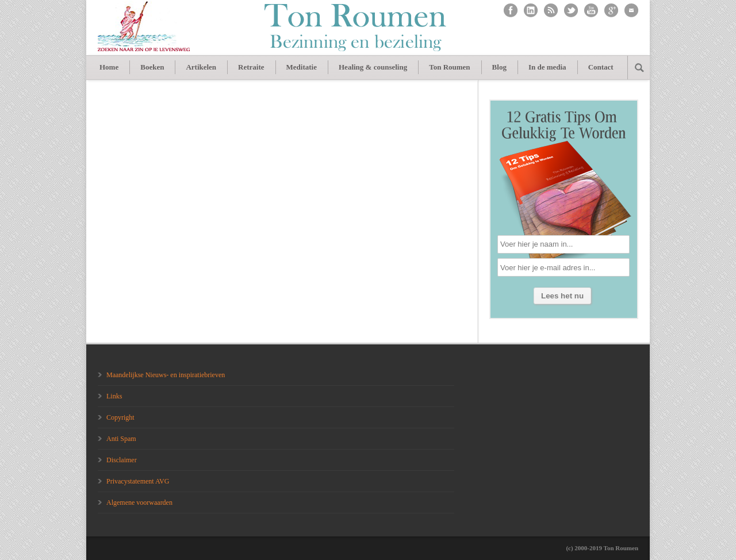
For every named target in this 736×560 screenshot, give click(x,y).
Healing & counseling (373, 67)
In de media (547, 67)
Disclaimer (122, 460)
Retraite (251, 67)
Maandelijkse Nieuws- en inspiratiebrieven (166, 375)
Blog (499, 67)
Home (109, 67)
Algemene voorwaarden (139, 503)
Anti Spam (121, 439)
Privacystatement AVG (138, 481)
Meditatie (302, 67)
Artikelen (201, 67)
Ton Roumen (449, 67)
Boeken (152, 67)
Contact (601, 67)
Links (114, 396)
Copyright (120, 417)
